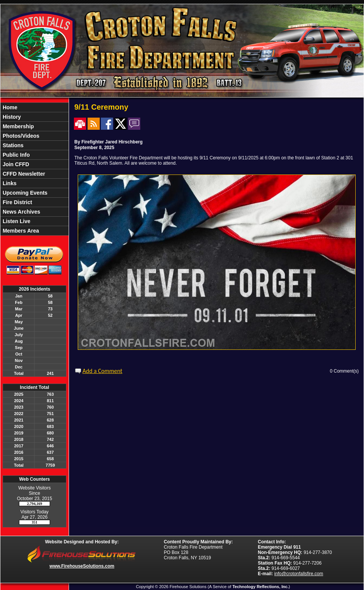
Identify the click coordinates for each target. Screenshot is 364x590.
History (11, 117)
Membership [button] (17, 126)
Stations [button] (12, 145)
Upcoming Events (24, 193)
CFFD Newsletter (23, 174)
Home (9, 107)
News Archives (21, 212)
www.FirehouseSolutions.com (82, 566)
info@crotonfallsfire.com (299, 574)
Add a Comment (103, 371)
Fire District (17, 202)
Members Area (20, 231)
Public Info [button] (15, 155)
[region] (35, 169)
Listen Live (16, 221)
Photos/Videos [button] (20, 136)
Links (9, 183)
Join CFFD (15, 164)
